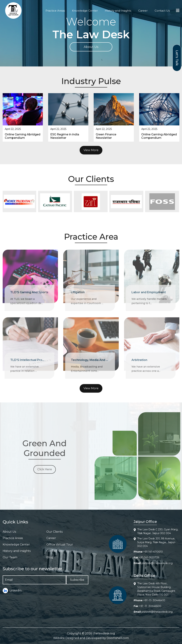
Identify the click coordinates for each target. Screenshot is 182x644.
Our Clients (54, 532)
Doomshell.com (118, 638)
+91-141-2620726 (149, 557)
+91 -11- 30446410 (154, 600)
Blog (50, 557)
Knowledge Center (85, 11)
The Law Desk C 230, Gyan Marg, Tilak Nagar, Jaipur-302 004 (158, 531)
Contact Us (162, 11)
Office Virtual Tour (60, 545)
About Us (91, 47)
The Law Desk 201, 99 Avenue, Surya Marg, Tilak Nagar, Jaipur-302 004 (156, 542)
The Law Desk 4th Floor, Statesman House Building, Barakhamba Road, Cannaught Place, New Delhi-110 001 (156, 589)
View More (91, 150)
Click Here (42, 469)
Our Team (10, 557)
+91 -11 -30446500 (150, 606)
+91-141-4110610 (153, 552)
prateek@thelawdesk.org (157, 563)
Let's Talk (177, 58)
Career (143, 11)
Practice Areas (55, 11)
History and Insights (118, 11)
